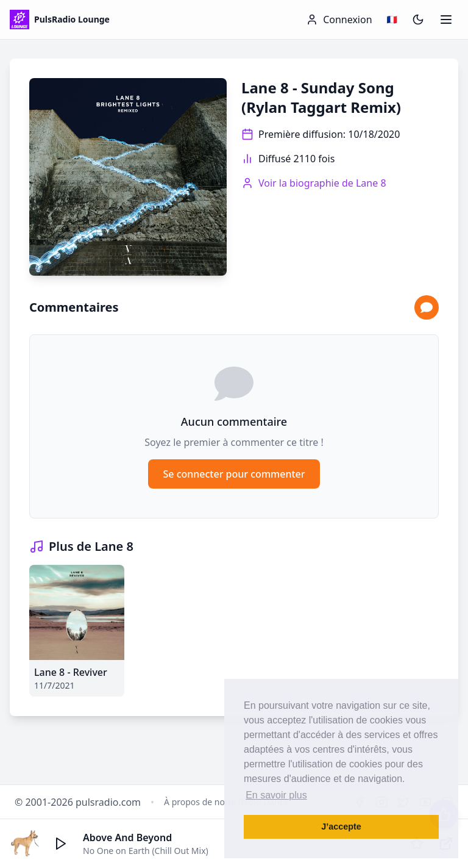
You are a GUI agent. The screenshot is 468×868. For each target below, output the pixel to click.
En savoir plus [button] (276, 795)
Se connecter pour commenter (234, 474)
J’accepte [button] (341, 827)
